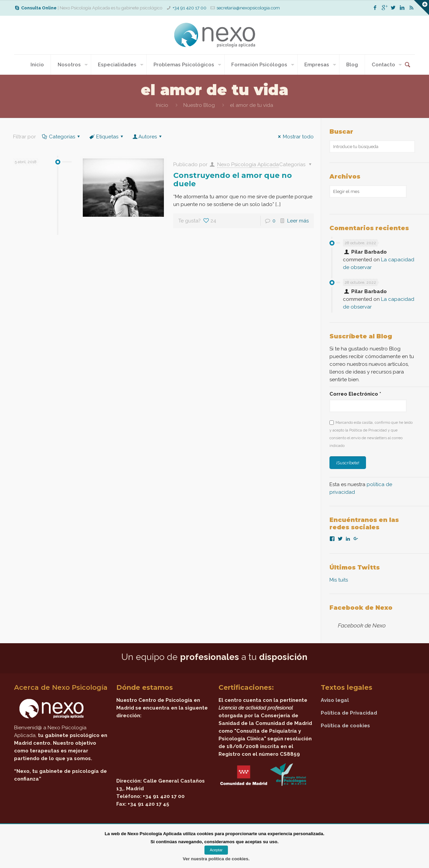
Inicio (162, 105)
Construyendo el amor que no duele (233, 180)
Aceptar (216, 850)
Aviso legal (335, 700)
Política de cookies (345, 726)
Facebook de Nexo (361, 608)
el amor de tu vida (252, 105)
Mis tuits (339, 580)
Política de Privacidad (349, 713)
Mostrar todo (295, 137)
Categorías (62, 137)
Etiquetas (107, 137)
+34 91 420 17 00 (190, 8)
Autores (148, 137)
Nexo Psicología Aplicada (248, 164)
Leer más (298, 221)
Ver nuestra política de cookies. (216, 859)
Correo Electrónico (355, 394)
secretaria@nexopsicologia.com (248, 8)
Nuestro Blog (199, 105)
